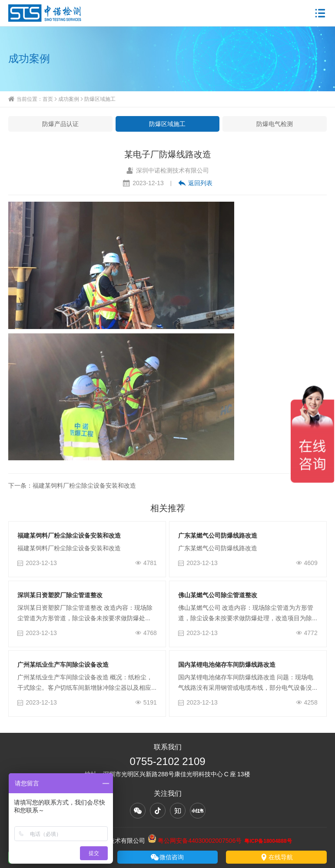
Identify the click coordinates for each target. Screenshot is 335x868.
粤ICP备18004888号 (268, 841)
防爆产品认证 (60, 124)
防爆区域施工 (100, 99)
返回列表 (195, 183)
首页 (48, 99)
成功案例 (69, 99)
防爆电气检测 (275, 124)
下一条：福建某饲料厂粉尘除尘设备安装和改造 (72, 486)
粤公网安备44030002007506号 (195, 841)
